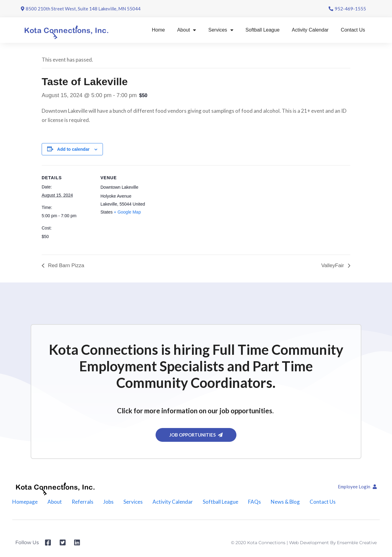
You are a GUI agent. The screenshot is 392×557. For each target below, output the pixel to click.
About (187, 30)
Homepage (25, 502)
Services (221, 30)
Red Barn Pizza (65, 265)
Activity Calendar (310, 30)
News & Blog (285, 502)
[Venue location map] (192, 208)
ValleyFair (333, 265)
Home (158, 30)
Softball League (263, 30)
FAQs (254, 502)
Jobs (108, 502)
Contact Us (353, 30)
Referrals (83, 502)
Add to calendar (73, 149)
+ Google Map (127, 212)
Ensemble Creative (357, 543)
